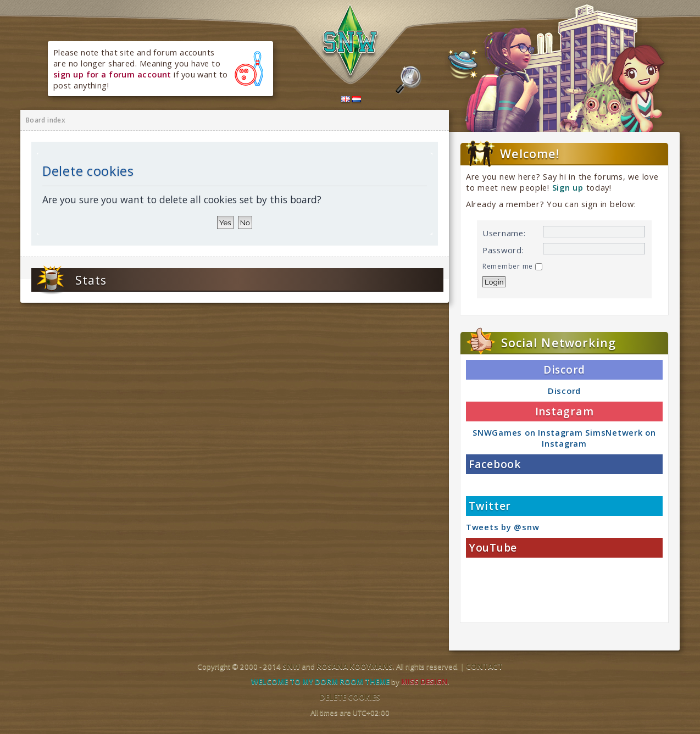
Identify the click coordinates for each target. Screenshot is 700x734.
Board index (46, 120)
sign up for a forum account (112, 74)
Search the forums (409, 80)
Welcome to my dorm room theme (320, 682)
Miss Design (424, 682)
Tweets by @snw (502, 527)
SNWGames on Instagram (527, 432)
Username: (504, 233)
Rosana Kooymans (355, 666)
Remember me (512, 266)
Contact (484, 666)
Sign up (568, 187)
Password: (503, 250)
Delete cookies (350, 697)
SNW (291, 666)
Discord (564, 391)
